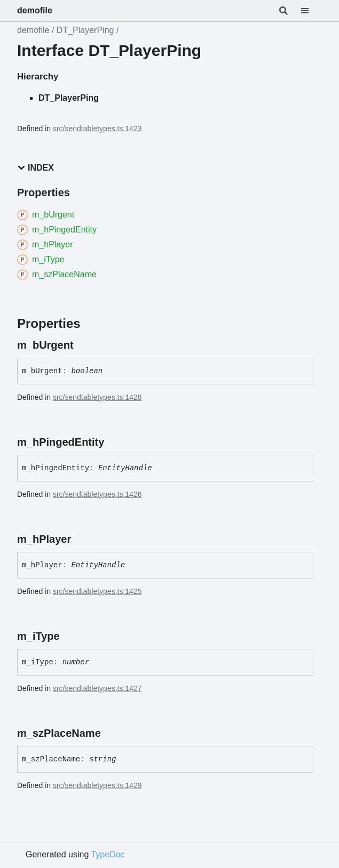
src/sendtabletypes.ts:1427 (97, 688)
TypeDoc (108, 854)
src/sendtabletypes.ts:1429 (97, 785)
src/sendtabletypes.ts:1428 (97, 397)
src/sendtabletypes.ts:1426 (97, 494)
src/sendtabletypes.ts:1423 (97, 128)
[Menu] (311, 11)
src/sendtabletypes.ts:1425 (97, 591)
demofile (35, 10)
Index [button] (36, 168)
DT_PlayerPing (85, 30)
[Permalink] (83, 345)
